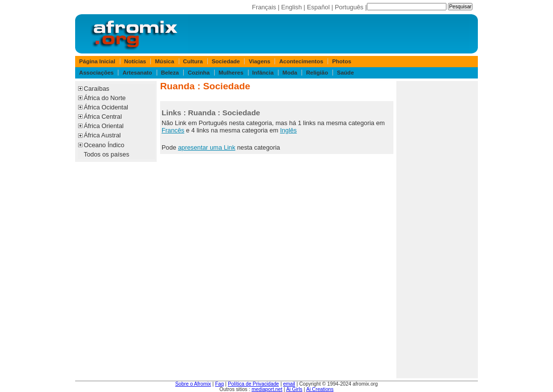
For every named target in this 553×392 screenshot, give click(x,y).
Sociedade (226, 61)
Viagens (260, 61)
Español (318, 7)
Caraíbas (97, 89)
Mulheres (231, 73)
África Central (103, 117)
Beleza (170, 73)
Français (264, 7)
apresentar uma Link (207, 147)
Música (165, 61)
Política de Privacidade (253, 384)
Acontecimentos (302, 61)
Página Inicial (97, 61)
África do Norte (105, 98)
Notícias (135, 61)
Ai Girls (294, 389)
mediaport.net (267, 389)
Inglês (288, 130)
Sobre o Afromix (193, 384)
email (289, 384)
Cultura (193, 61)
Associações (96, 73)
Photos (342, 61)
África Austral (102, 135)
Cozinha (199, 73)
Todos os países (107, 154)
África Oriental (104, 126)
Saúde (346, 73)
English (292, 7)
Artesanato (138, 73)
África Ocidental (106, 107)
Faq (220, 384)
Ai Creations (320, 389)
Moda (290, 73)
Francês (173, 130)
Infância (263, 73)
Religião (317, 73)
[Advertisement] (437, 230)
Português (349, 7)
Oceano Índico (104, 145)
